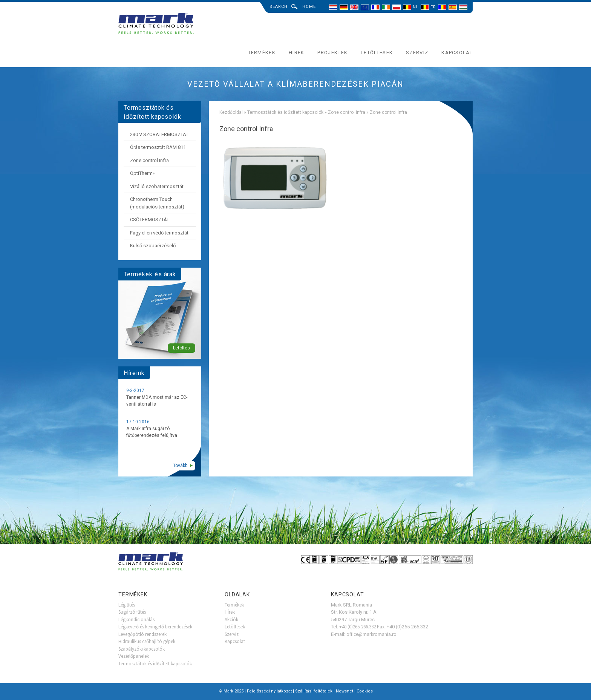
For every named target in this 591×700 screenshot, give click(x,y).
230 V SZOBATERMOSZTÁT (159, 134)
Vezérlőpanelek (134, 656)
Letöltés (181, 348)
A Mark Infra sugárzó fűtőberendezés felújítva (152, 432)
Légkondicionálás (136, 620)
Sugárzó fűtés (132, 612)
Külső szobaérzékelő (153, 246)
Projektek (332, 53)
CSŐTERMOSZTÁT (150, 220)
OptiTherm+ (143, 173)
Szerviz (417, 53)
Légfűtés (127, 605)
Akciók (231, 620)
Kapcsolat (457, 53)
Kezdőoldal (231, 112)
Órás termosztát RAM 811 (158, 147)
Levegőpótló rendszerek (142, 634)
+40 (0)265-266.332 (358, 627)
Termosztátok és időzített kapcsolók (285, 112)
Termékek (262, 53)
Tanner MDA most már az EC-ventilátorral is (157, 401)
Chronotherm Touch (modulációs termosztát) (157, 203)
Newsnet (344, 691)
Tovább (180, 466)
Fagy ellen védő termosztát (159, 233)
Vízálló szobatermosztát (157, 186)
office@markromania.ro (371, 634)
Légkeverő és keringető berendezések (155, 627)
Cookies (365, 691)
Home (309, 7)
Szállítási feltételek (314, 691)
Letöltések (377, 53)
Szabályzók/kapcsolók (142, 649)
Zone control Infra (347, 112)
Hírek (297, 53)
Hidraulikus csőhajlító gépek (147, 641)
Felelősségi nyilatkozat (269, 691)
